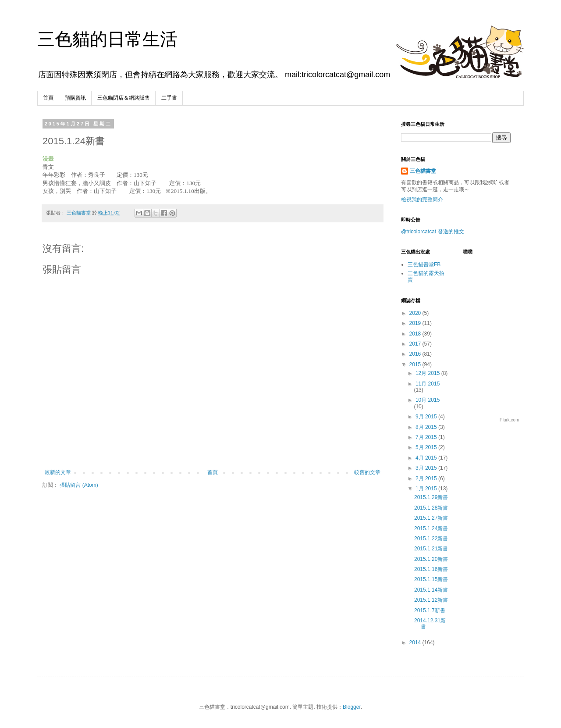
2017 (416, 344)
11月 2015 (428, 384)
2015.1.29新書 (431, 497)
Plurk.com (509, 420)
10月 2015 (428, 400)
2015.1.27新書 (431, 518)
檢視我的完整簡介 (422, 200)
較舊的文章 (367, 472)
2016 (416, 354)
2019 (416, 323)
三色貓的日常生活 (107, 39)
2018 (416, 334)
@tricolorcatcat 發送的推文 (433, 232)
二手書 (169, 98)
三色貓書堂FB (424, 264)
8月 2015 (427, 427)
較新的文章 (58, 472)
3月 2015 (427, 468)
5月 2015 (427, 447)
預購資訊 (75, 98)
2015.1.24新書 (431, 528)
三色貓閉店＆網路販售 (124, 98)
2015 (416, 364)
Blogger (352, 707)
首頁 (48, 98)
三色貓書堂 (423, 171)
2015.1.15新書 (431, 579)
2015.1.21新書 (431, 549)
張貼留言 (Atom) (79, 485)
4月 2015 (427, 458)
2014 (416, 642)
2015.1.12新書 (431, 600)
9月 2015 (427, 417)
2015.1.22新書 (431, 539)
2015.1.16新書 (431, 569)
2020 (416, 313)
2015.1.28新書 (431, 508)
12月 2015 (428, 373)
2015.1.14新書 (431, 590)
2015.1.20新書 (431, 559)
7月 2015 (427, 437)
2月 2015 (427, 478)
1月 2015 (427, 489)
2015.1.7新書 (430, 610)
